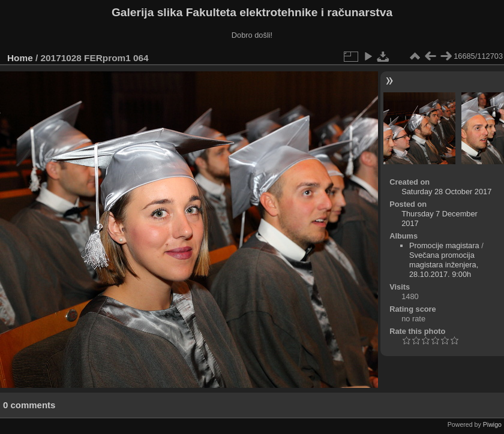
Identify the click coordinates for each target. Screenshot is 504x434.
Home (20, 58)
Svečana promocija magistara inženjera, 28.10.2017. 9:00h (444, 265)
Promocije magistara (444, 245)
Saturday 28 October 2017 (446, 192)
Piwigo (492, 424)
